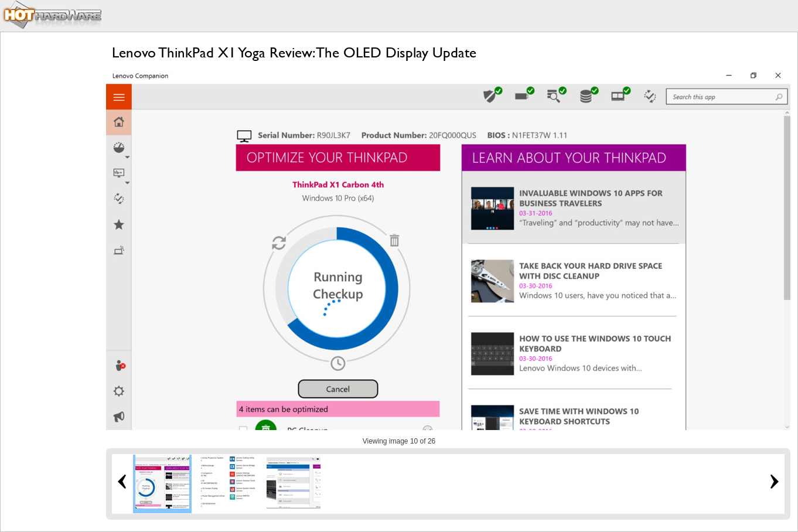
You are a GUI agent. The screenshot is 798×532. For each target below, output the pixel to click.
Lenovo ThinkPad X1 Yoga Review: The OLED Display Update (294, 52)
